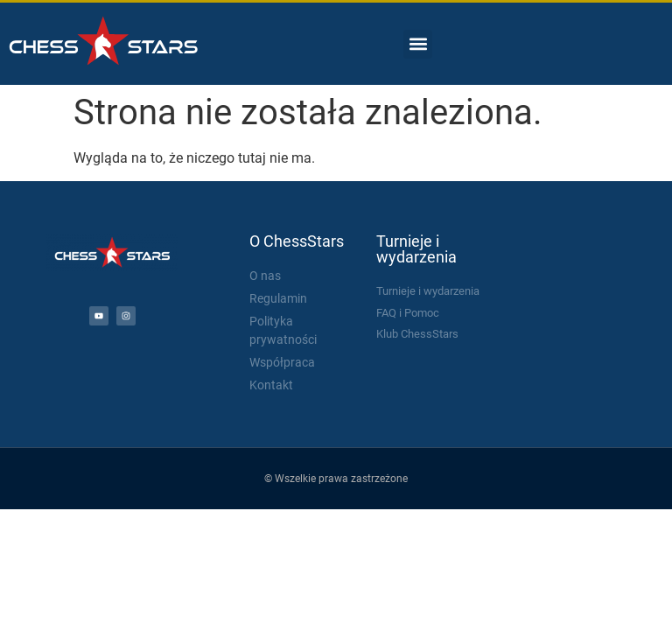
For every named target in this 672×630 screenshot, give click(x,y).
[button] (418, 44)
